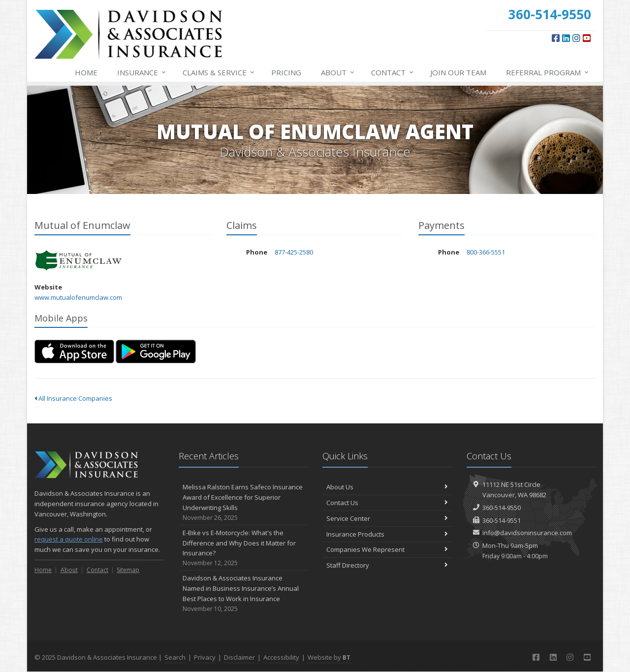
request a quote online (69, 539)
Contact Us (387, 503)
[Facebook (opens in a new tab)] (556, 38)
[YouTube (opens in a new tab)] (587, 38)
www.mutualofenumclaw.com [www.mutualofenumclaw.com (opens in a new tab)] (78, 297)
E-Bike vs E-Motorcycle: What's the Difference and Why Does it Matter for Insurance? (243, 548)
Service (219, 72)
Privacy (205, 657)
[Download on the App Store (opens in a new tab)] (74, 352)
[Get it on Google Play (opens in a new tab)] (156, 352)
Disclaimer (239, 657)
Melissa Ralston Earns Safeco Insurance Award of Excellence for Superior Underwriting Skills (243, 502)
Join (458, 72)
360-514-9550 (502, 508)
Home (86, 72)
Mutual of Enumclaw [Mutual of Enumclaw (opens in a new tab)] (79, 261)
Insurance (142, 72)
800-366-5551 (486, 252)
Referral (548, 72)
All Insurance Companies (73, 398)
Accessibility (281, 657)
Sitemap (128, 570)
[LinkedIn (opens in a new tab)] (566, 38)
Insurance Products (387, 534)
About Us (387, 487)
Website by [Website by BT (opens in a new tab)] (329, 657)
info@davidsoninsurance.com (527, 533)
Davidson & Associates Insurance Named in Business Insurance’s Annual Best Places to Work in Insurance (243, 593)
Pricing (286, 72)
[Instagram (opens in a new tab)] (576, 38)
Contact (393, 72)
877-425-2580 (294, 252)
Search (175, 657)
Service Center (387, 518)
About (338, 72)
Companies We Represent (387, 549)
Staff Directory (387, 565)
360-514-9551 (502, 520)
